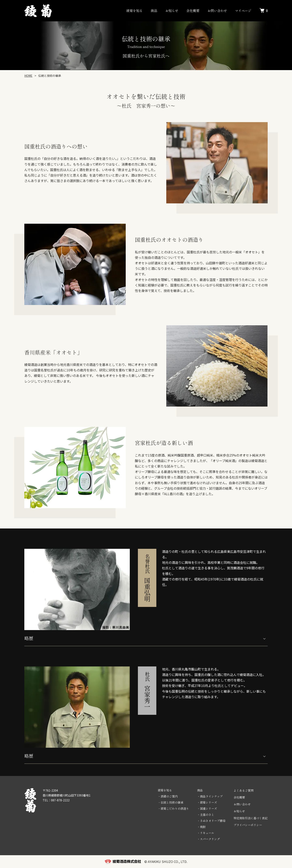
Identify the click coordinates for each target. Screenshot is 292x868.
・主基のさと (206, 815)
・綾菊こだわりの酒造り (173, 808)
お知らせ (172, 11)
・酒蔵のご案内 (168, 796)
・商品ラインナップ (210, 796)
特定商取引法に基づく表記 (251, 818)
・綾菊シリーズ (207, 802)
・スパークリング (208, 839)
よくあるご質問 (244, 790)
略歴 (29, 638)
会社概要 (193, 11)
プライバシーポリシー (248, 825)
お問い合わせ (217, 11)
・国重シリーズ (207, 808)
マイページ (243, 11)
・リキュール (206, 833)
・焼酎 (201, 827)
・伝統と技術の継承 (171, 802)
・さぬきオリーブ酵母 (211, 821)
